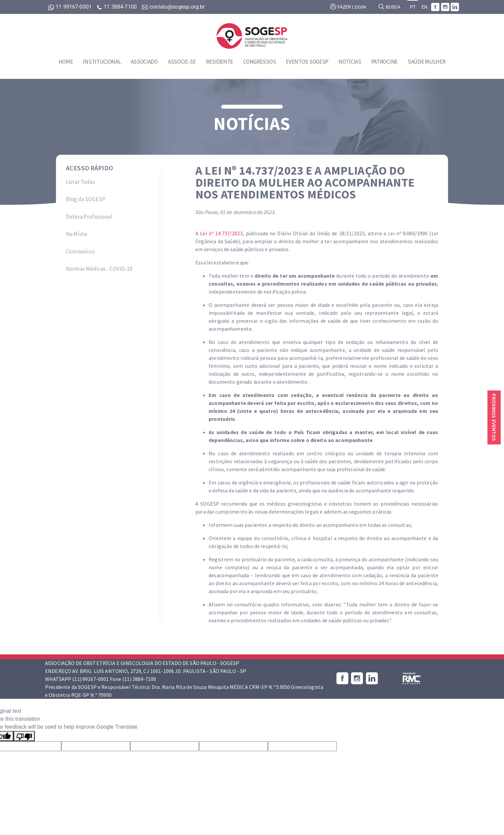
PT (413, 7)
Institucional (102, 62)
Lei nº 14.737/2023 (221, 233)
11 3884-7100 (117, 7)
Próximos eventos (494, 417)
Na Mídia (76, 234)
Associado (144, 62)
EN (425, 7)
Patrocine (384, 62)
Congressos (259, 62)
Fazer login (348, 7)
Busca (389, 7)
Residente (220, 62)
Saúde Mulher (427, 62)
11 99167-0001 (71, 7)
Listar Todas (80, 182)
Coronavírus (80, 251)
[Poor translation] (24, 736)
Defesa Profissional (89, 217)
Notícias (350, 62)
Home (66, 62)
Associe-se (182, 62)
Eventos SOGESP (307, 62)
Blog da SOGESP (86, 199)
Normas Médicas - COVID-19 (99, 269)
